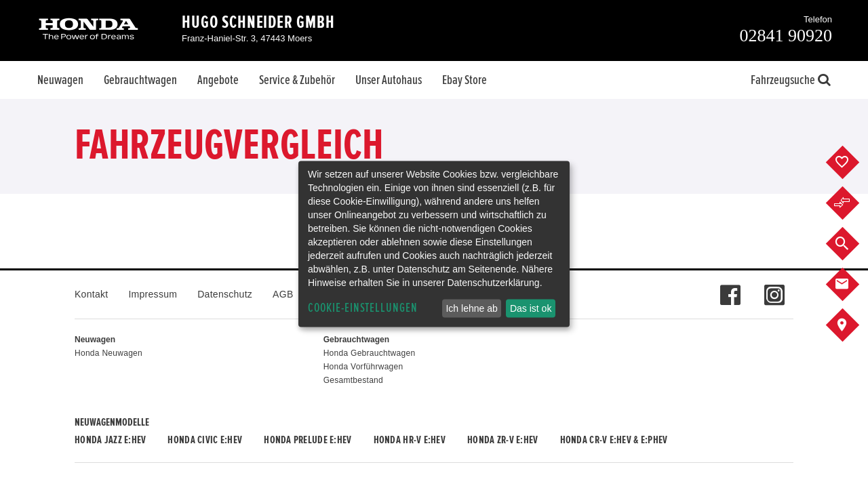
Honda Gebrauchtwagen (370, 353)
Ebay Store (465, 80)
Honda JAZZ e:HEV (110, 440)
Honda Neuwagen (108, 353)
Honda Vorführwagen (363, 367)
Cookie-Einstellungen (363, 308)
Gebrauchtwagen (140, 80)
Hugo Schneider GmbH (258, 22)
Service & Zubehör (297, 80)
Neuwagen (60, 80)
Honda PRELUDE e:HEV (308, 440)
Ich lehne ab (471, 308)
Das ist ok (531, 308)
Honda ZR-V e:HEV (502, 440)
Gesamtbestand (353, 380)
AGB (283, 294)
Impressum (153, 294)
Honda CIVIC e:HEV (205, 440)
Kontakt (91, 294)
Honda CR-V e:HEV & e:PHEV (614, 440)
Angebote (218, 80)
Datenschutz (225, 294)
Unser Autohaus (389, 80)
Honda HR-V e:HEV (410, 440)
